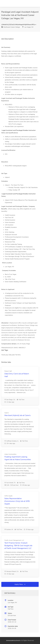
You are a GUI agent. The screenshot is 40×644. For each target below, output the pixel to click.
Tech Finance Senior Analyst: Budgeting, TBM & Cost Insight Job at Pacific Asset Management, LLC (18, 546)
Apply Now (20, 584)
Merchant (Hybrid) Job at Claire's (18, 415)
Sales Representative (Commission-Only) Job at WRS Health (17, 501)
